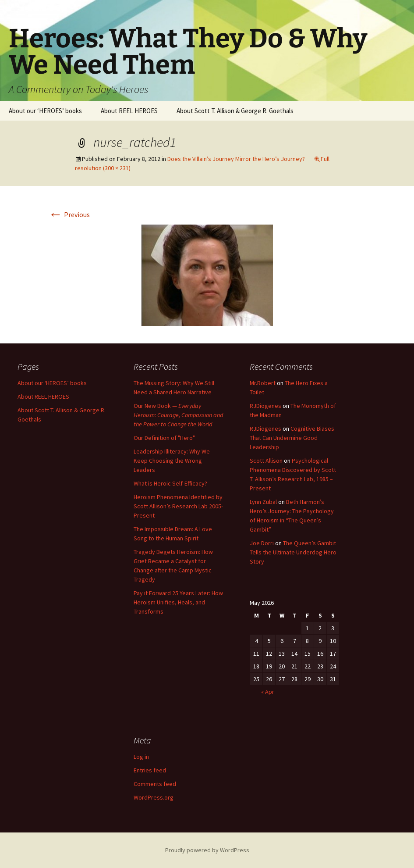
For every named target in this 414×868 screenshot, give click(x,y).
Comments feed (155, 784)
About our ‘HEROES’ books (45, 111)
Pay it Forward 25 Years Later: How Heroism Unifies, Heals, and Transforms (178, 602)
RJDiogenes (265, 406)
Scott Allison (266, 461)
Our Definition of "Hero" (164, 438)
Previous (69, 214)
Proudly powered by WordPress (207, 850)
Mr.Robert (263, 383)
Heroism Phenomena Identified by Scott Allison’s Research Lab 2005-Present (178, 506)
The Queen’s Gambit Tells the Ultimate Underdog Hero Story (293, 552)
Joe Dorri (262, 543)
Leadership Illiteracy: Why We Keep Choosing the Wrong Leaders (172, 461)
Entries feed (150, 770)
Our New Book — (178, 415)
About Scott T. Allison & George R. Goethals (235, 111)
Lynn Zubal (263, 502)
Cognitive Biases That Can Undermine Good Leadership (292, 438)
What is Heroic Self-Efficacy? (170, 483)
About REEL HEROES (129, 111)
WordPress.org (154, 797)
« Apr (268, 692)
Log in (141, 757)
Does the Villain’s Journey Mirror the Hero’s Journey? (236, 159)
